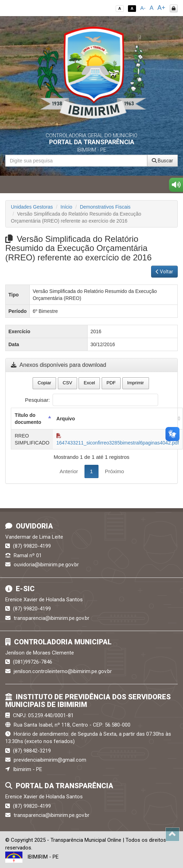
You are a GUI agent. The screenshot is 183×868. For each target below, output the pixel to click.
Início (66, 207)
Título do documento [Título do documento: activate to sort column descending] (28, 419)
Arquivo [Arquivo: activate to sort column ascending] (66, 419)
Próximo (114, 471)
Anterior (69, 471)
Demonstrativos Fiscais (105, 207)
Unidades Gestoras (32, 207)
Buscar (162, 161)
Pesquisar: (91, 400)
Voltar (164, 272)
